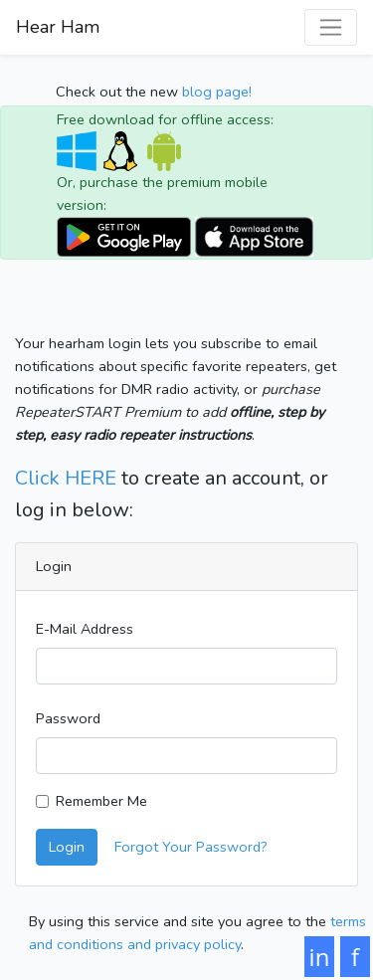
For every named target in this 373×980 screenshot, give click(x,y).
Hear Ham (58, 27)
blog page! (217, 92)
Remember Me (101, 801)
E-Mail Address (85, 629)
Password (68, 718)
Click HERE (66, 478)
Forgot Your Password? (191, 847)
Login (67, 847)
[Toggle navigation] (331, 27)
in (320, 957)
